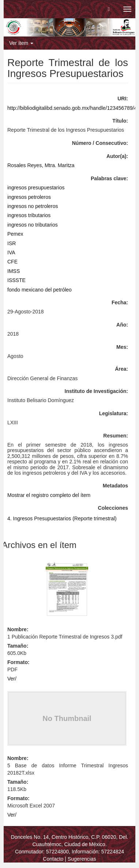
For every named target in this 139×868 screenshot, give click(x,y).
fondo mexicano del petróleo (40, 290)
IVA (11, 252)
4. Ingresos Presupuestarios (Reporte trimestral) (62, 518)
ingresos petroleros (29, 197)
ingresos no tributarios (33, 225)
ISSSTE (16, 280)
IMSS (14, 271)
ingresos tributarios (29, 215)
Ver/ (12, 679)
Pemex (15, 234)
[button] (109, 9)
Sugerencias (82, 859)
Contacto (53, 859)
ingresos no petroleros (33, 206)
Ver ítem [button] (21, 43)
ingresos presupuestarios (36, 188)
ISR (12, 243)
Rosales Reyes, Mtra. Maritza (41, 165)
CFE (12, 262)
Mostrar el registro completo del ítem (49, 495)
